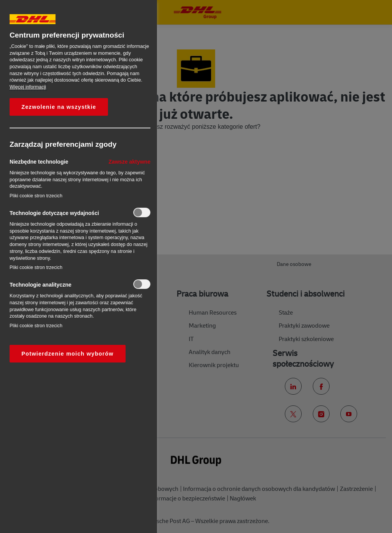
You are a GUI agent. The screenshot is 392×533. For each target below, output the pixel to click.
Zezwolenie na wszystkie (59, 107)
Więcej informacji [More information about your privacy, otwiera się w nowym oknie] (28, 87)
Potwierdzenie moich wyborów (68, 354)
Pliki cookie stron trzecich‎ (36, 196)
